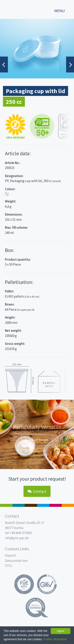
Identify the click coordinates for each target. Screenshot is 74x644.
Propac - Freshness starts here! (18, 9)
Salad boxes (37, 440)
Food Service (56, 505)
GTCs (8, 566)
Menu (59, 11)
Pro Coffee (31, 505)
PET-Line (68, 505)
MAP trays (19, 505)
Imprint (10, 555)
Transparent (7, 194)
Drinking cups (43, 505)
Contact (37, 491)
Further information (55, 639)
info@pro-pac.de (17, 538)
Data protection (16, 561)
